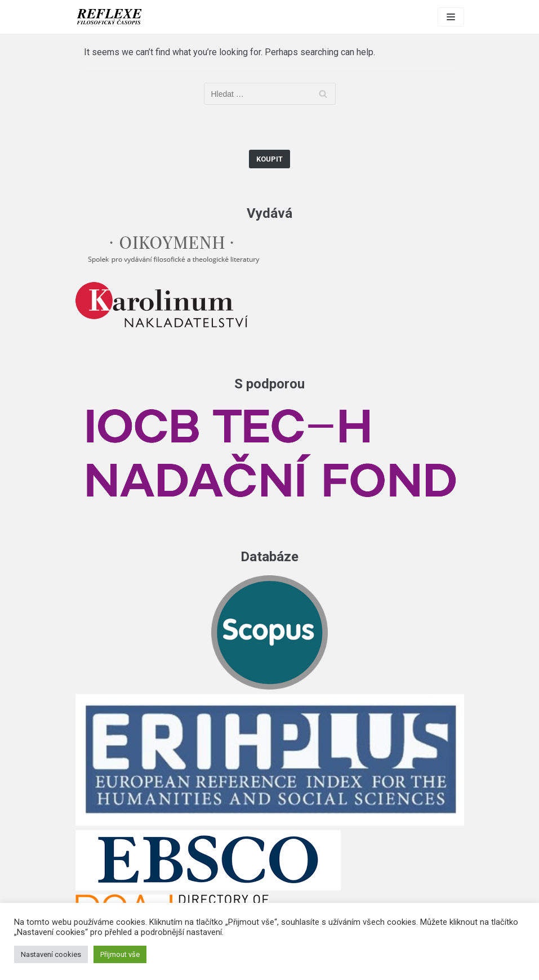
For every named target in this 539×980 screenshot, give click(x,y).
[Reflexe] (109, 17)
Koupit (269, 159)
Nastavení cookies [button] (51, 954)
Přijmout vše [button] (120, 954)
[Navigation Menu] (451, 17)
